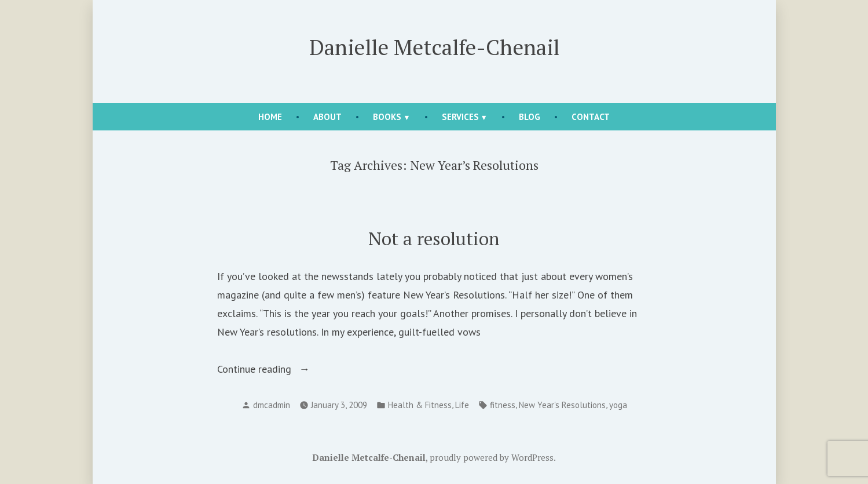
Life (462, 405)
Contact (591, 117)
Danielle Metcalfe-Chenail (434, 47)
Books (387, 117)
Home (270, 117)
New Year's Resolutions (562, 405)
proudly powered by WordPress (492, 457)
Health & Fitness (420, 405)
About (327, 117)
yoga (618, 405)
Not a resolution (434, 239)
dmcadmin (272, 405)
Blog (530, 117)
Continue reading (280, 369)
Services (460, 117)
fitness (503, 405)
